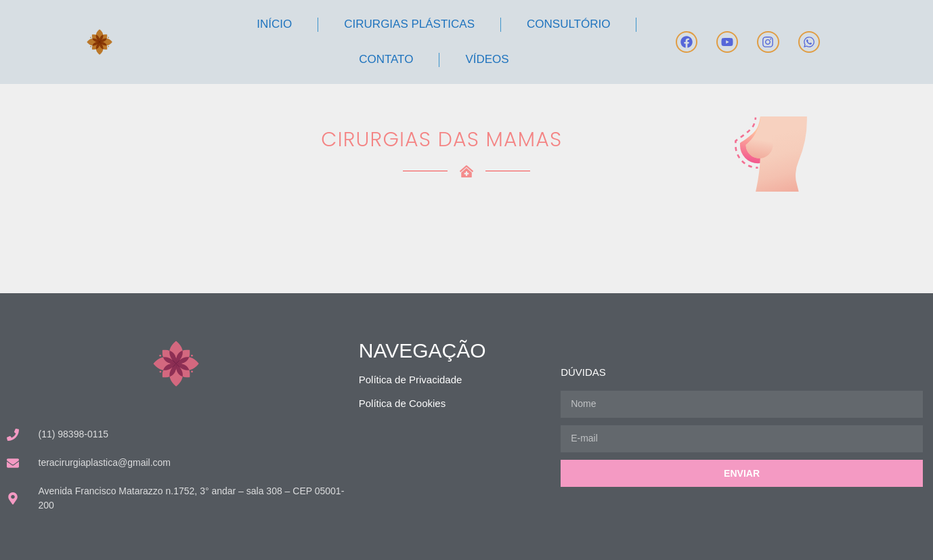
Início (274, 24)
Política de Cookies (402, 403)
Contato (386, 59)
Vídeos (487, 59)
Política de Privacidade (411, 380)
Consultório (568, 24)
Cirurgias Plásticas (409, 24)
